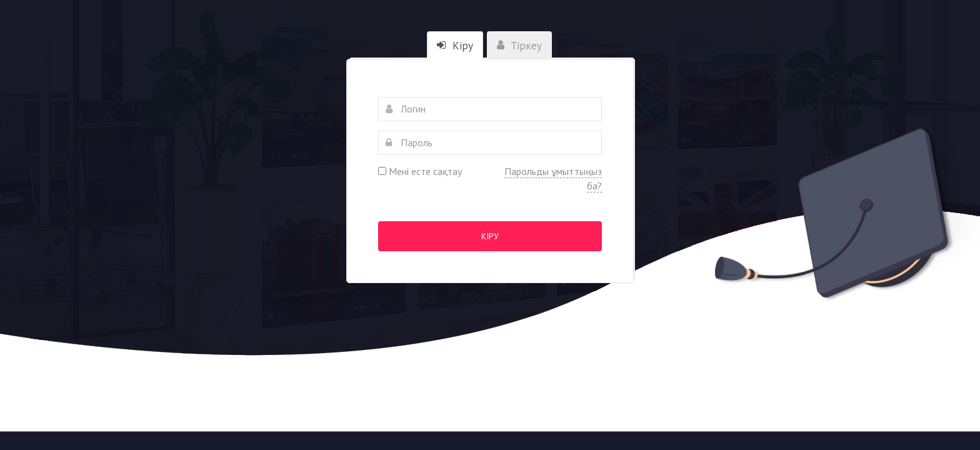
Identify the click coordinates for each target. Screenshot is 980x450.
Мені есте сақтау (420, 171)
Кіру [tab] (455, 46)
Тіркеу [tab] (519, 46)
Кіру (490, 236)
